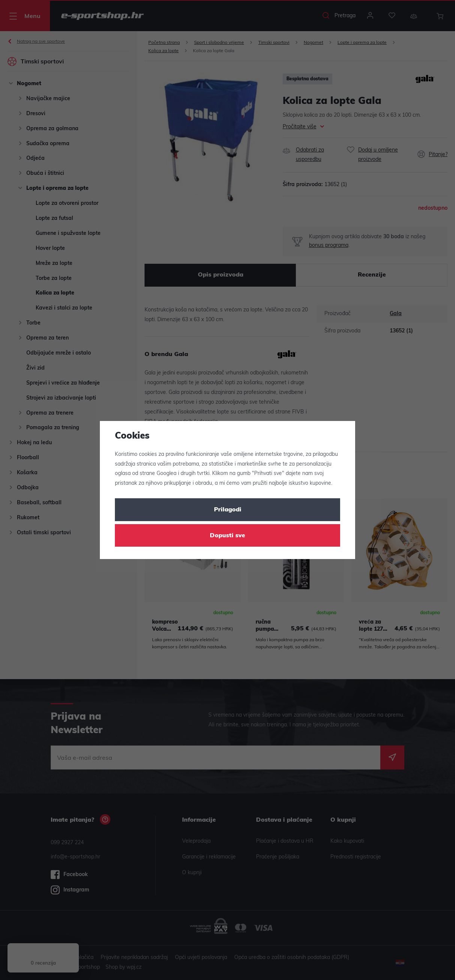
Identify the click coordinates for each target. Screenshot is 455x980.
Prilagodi (228, 510)
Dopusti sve (227, 536)
